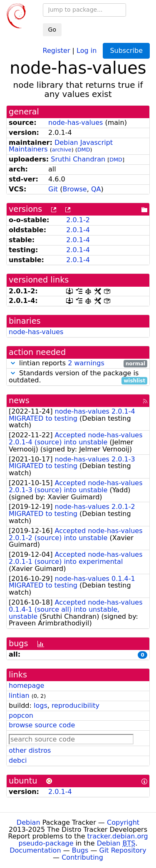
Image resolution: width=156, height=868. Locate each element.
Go (52, 30)
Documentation (35, 850)
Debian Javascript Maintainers (61, 146)
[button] (13, 363)
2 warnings (86, 363)
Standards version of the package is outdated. (78, 377)
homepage (26, 686)
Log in (87, 50)
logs (41, 706)
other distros (30, 750)
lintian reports (78, 363)
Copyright (123, 822)
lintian (19, 696)
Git (53, 189)
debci (18, 760)
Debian (28, 822)
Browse (74, 189)
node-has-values (76, 123)
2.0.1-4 (78, 230)
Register (57, 50)
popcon (21, 715)
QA (96, 189)
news (19, 401)
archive (62, 150)
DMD (84, 150)
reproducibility (76, 706)
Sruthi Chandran (78, 159)
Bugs (80, 850)
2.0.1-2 (78, 220)
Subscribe (126, 51)
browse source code (42, 725)
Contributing (82, 857)
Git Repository (123, 850)
